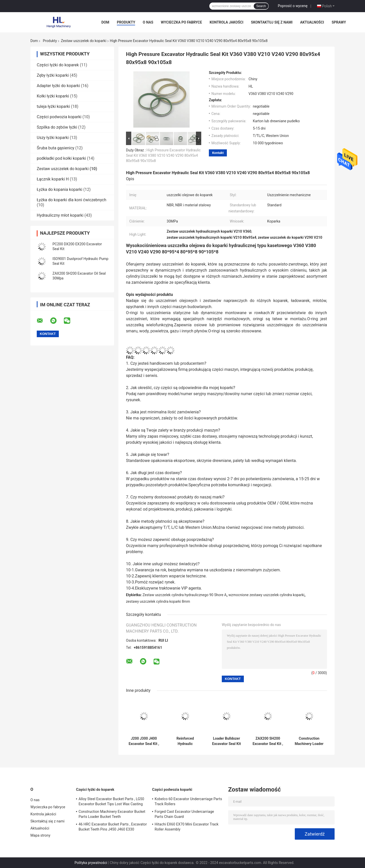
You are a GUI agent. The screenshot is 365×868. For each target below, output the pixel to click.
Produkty (126, 22)
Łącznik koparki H (53, 179)
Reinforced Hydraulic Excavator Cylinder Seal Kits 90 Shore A (185, 741)
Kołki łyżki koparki (53, 96)
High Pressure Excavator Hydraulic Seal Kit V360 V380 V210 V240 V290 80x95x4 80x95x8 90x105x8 (163, 155)
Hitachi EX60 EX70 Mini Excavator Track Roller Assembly (187, 827)
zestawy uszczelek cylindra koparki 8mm (158, 601)
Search (261, 6)
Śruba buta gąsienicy (56, 148)
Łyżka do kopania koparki (60, 189)
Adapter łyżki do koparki (58, 86)
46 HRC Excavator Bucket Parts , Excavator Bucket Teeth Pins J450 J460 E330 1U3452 (113, 827)
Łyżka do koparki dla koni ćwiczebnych (71, 200)
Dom (105, 22)
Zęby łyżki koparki (53, 75)
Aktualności (312, 22)
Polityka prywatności (91, 863)
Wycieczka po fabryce (181, 22)
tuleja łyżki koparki (53, 106)
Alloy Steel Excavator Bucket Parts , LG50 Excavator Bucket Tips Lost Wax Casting (111, 801)
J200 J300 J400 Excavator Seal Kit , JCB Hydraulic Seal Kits (144, 741)
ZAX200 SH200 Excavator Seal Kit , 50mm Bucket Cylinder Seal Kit (268, 741)
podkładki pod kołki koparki (61, 158)
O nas (148, 22)
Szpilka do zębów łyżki (57, 127)
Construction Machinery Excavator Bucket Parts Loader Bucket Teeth (112, 814)
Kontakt (218, 153)
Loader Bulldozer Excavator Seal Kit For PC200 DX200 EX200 (226, 741)
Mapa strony (40, 835)
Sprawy (339, 22)
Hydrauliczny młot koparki (60, 215)
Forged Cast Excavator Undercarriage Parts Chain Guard (184, 814)
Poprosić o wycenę (293, 6)
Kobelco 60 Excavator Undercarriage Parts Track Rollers (188, 801)
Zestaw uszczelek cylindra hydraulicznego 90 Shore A (185, 595)
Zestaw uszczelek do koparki (84, 41)
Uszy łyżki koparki (53, 138)
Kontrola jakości (226, 22)
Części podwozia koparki (59, 117)
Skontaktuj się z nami (272, 22)
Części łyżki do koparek (58, 65)
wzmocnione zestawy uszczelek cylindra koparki (266, 595)
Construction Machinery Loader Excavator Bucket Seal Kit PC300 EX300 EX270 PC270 (309, 741)
